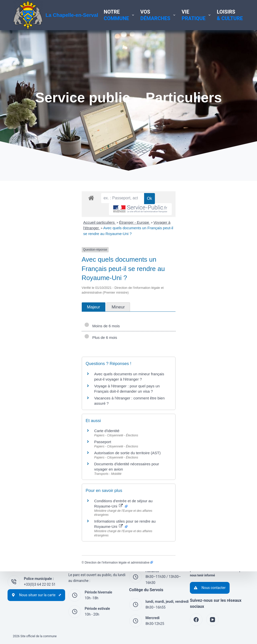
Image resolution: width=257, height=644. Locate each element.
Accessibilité (200, 554)
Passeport (34, 414)
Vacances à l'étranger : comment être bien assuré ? (68, 376)
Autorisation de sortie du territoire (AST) (59, 425)
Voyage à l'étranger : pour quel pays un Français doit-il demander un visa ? (88, 369)
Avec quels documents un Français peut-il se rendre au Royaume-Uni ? (182, 244)
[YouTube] (212, 620)
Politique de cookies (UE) (209, 548)
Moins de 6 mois (33, 314)
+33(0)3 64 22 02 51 (40, 584)
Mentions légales (203, 531)
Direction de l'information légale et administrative (50, 511)
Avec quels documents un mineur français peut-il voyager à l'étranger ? (85, 362)
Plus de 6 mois (32, 326)
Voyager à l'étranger (102, 244)
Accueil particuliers (31, 244)
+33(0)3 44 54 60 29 (40, 568)
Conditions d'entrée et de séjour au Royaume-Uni (72, 468)
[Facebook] (196, 620)
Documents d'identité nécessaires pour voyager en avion (73, 436)
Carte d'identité (38, 403)
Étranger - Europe (66, 244)
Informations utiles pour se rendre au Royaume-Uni (73, 479)
